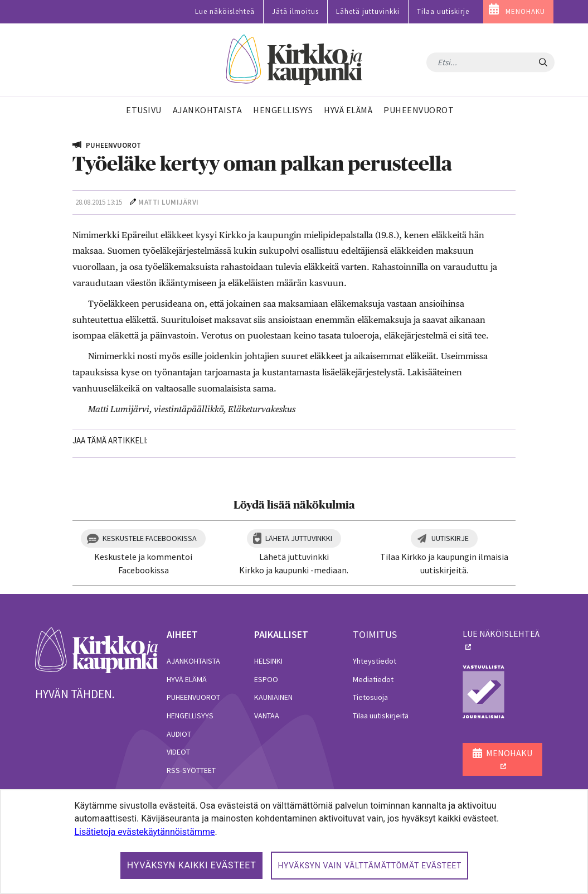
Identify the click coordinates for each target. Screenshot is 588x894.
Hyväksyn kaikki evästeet (192, 865)
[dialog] (294, 842)
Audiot (179, 734)
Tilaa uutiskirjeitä (381, 716)
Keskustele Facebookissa (150, 538)
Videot (178, 752)
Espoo (266, 679)
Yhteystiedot (375, 661)
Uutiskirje (450, 538)
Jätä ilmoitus (295, 11)
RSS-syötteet (191, 770)
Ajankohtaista (193, 661)
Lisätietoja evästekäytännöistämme (144, 832)
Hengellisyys (190, 716)
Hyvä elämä (187, 679)
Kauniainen (273, 697)
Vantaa (267, 716)
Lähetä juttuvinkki (368, 11)
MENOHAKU (525, 11)
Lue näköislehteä (225, 11)
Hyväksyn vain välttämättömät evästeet (370, 866)
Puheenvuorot (193, 697)
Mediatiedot (373, 679)
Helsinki (268, 661)
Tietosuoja (370, 697)
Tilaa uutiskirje (443, 11)
